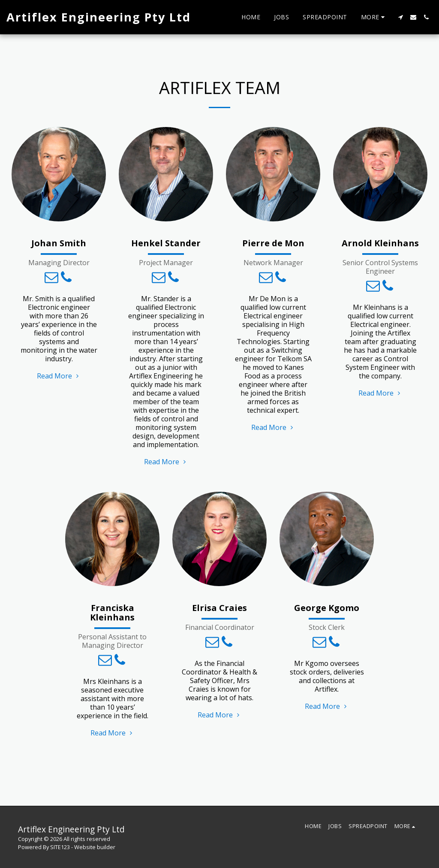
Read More (59, 376)
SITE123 (60, 847)
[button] (400, 17)
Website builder (95, 847)
